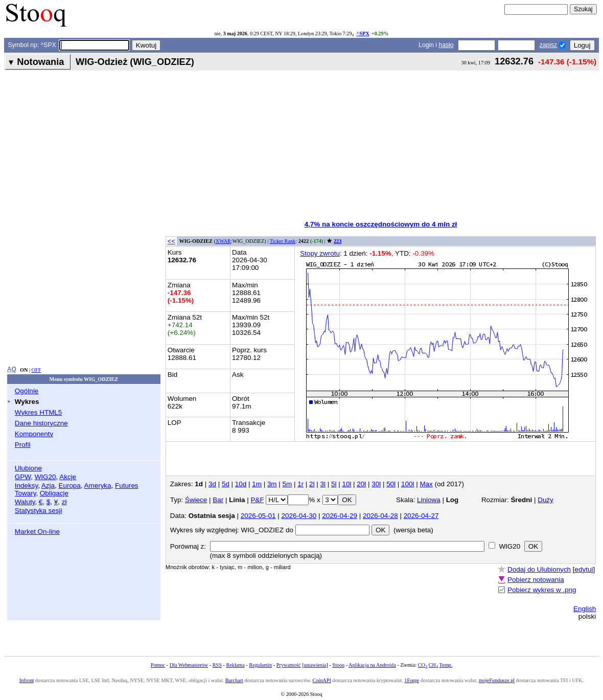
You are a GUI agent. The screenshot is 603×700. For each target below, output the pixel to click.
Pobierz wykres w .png (542, 590)
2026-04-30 (299, 516)
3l (323, 484)
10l (346, 484)
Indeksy (26, 486)
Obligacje (54, 493)
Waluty (25, 502)
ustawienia (315, 665)
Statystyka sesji (39, 511)
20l (361, 484)
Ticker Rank (283, 241)
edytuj (584, 569)
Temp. (446, 665)
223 (338, 241)
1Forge (412, 680)
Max (426, 484)
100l (408, 484)
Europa (69, 486)
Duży (546, 500)
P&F (257, 500)
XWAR (223, 241)
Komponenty (34, 434)
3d (212, 484)
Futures (127, 486)
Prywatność (289, 665)
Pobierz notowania (536, 580)
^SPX (363, 33)
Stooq (338, 665)
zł (64, 502)
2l (312, 484)
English (585, 609)
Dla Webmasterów (189, 665)
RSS (217, 665)
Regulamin (260, 665)
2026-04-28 (380, 516)
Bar (218, 500)
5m (287, 484)
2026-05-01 (258, 516)
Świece (196, 500)
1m (257, 484)
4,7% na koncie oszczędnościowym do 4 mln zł (381, 224)
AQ (12, 369)
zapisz (548, 45)
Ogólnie (27, 391)
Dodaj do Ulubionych (539, 569)
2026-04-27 (421, 516)
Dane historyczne (41, 423)
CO (423, 665)
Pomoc (158, 665)
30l (376, 484)
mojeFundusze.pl (497, 680)
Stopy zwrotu (320, 253)
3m (272, 484)
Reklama (235, 665)
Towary (26, 493)
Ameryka (98, 486)
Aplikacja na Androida (372, 665)
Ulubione (28, 468)
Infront (27, 680)
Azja (48, 486)
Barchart (234, 680)
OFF (37, 370)
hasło (446, 45)
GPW (23, 477)
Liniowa (429, 500)
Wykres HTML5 (38, 412)
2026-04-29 (340, 516)
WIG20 (45, 477)
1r (300, 484)
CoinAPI (321, 680)
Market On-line (37, 532)
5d (226, 484)
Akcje (68, 477)
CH (433, 665)
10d (241, 484)
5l (334, 484)
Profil (23, 445)
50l (391, 484)
